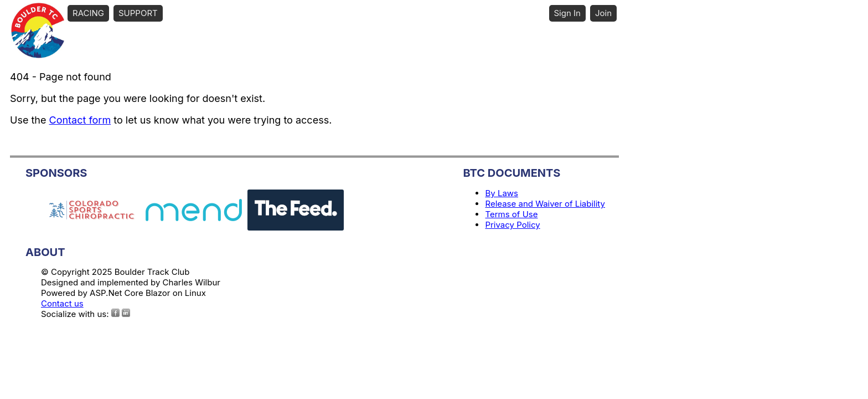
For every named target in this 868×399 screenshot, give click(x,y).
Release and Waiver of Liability (545, 204)
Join (603, 13)
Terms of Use (511, 214)
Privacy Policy (512, 225)
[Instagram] (126, 313)
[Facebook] (115, 313)
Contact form (80, 120)
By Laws (502, 193)
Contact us (62, 303)
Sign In (567, 13)
